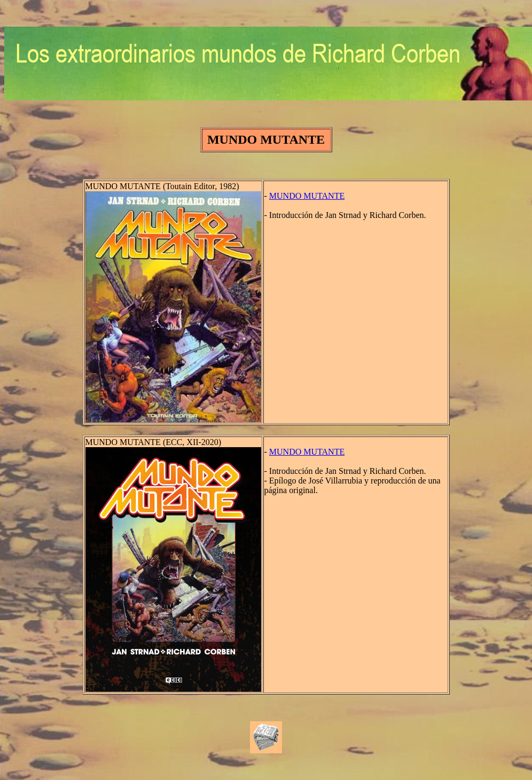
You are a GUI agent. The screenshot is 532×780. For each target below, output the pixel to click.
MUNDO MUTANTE (307, 196)
